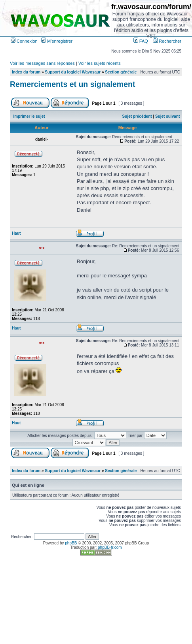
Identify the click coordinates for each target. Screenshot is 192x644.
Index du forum (26, 72)
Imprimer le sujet (29, 116)
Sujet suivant (167, 116)
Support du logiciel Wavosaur (73, 72)
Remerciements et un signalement (72, 84)
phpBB (71, 543)
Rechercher (167, 41)
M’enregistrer (57, 41)
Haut (16, 233)
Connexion (24, 41)
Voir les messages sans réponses (42, 63)
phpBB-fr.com (110, 547)
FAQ (141, 41)
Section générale (121, 72)
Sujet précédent (137, 116)
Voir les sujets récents (100, 63)
